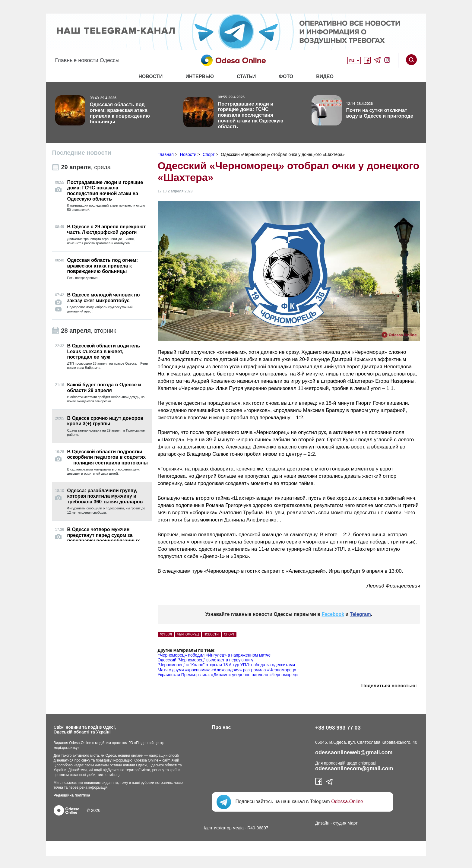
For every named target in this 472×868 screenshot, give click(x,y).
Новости (150, 76)
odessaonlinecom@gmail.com (354, 768)
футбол (166, 634)
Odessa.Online (347, 801)
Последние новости (82, 153)
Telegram (360, 614)
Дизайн (322, 823)
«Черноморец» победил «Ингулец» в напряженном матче (214, 655)
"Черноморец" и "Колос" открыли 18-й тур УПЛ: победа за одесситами (226, 665)
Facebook (333, 614)
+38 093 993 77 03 (338, 728)
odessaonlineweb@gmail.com (354, 752)
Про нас (222, 727)
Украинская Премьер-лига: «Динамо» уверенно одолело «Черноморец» (228, 675)
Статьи (246, 76)
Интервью (200, 76)
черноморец (188, 634)
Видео (325, 76)
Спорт (229, 634)
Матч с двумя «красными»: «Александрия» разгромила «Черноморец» (227, 670)
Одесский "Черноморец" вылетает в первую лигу (206, 660)
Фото (286, 76)
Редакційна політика (72, 795)
